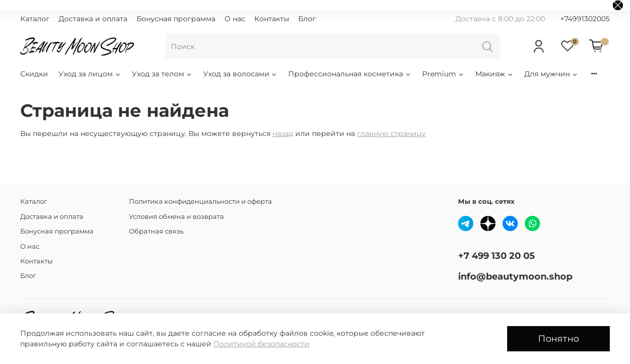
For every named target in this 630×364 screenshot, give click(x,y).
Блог (307, 19)
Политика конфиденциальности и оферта (200, 201)
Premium (443, 74)
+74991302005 (585, 19)
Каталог (35, 19)
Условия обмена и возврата (176, 217)
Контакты (272, 19)
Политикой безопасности (261, 344)
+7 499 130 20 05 (497, 256)
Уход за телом (162, 74)
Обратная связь (156, 231)
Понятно (558, 338)
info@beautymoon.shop (515, 276)
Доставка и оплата (93, 19)
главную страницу (391, 133)
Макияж (494, 74)
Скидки (34, 74)
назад (283, 133)
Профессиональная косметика (350, 74)
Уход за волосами (241, 74)
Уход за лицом (90, 74)
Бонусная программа (176, 19)
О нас (235, 19)
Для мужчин (551, 74)
